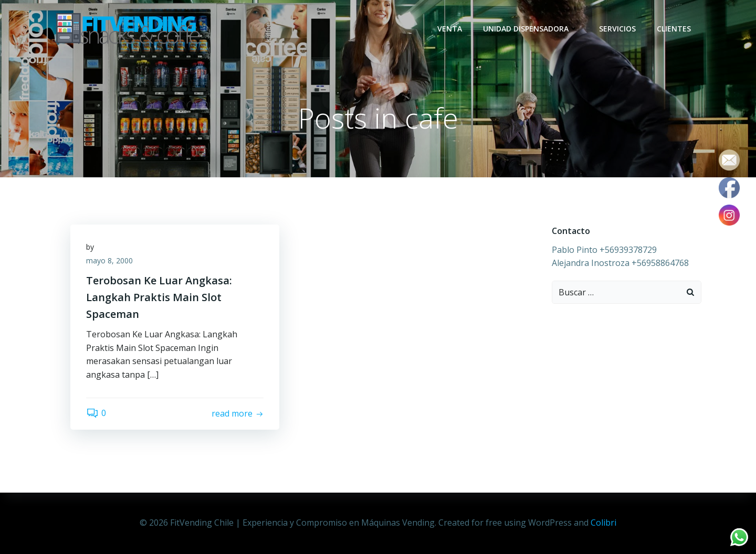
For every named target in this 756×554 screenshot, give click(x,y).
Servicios (617, 29)
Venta (450, 29)
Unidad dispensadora (531, 29)
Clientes (674, 29)
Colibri (603, 523)
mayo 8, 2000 (109, 260)
